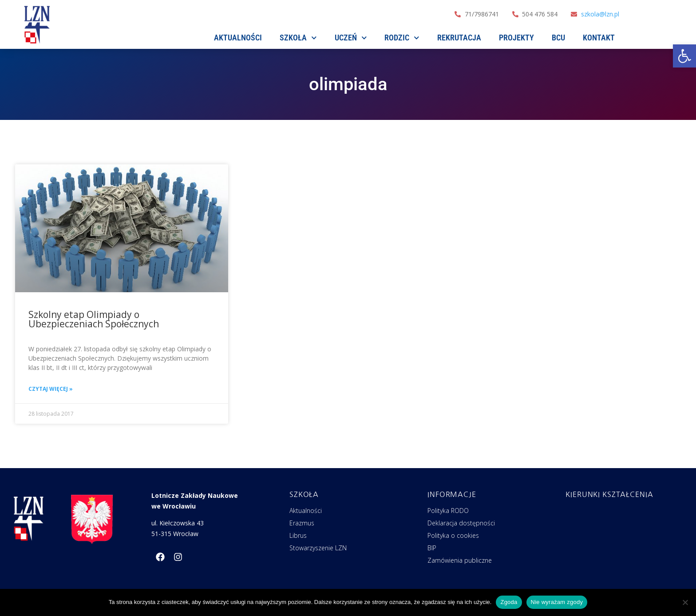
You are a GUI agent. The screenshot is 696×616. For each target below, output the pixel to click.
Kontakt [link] (599, 38)
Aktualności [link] (306, 511)
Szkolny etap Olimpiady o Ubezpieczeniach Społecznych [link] (94, 319)
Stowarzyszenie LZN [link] (318, 548)
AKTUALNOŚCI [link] (238, 38)
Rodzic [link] (402, 38)
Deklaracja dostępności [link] (461, 523)
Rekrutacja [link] (459, 38)
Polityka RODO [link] (448, 511)
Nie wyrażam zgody (557, 602)
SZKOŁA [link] (298, 38)
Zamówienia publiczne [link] (460, 560)
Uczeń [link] (351, 38)
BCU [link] (558, 38)
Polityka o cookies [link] (453, 535)
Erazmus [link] (302, 523)
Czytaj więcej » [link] (51, 389)
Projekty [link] (516, 38)
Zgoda (509, 602)
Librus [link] (298, 535)
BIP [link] (432, 548)
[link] (684, 56)
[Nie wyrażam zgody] (685, 602)
